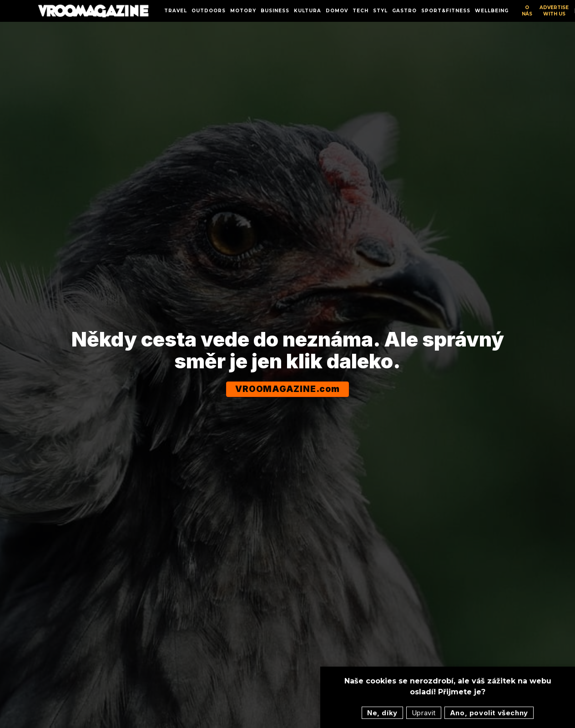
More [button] (423, 11)
